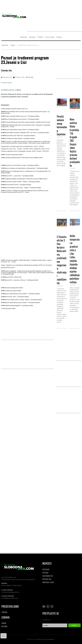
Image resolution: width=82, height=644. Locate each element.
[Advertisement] (54, 18)
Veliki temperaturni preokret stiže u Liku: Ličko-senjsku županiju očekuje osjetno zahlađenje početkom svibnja (75, 259)
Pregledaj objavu (7, 83)
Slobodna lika (5, 45)
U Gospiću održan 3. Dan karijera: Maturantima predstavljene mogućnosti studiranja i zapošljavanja (62, 260)
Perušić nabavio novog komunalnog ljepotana (62, 125)
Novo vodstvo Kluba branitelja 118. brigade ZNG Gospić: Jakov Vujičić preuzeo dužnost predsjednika (75, 142)
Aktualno (13, 45)
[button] (68, 88)
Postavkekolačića (4, 636)
